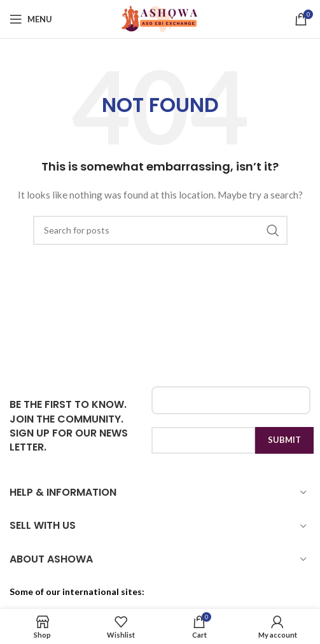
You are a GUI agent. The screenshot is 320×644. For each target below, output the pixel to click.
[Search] (160, 230)
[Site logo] (160, 18)
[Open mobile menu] (31, 19)
